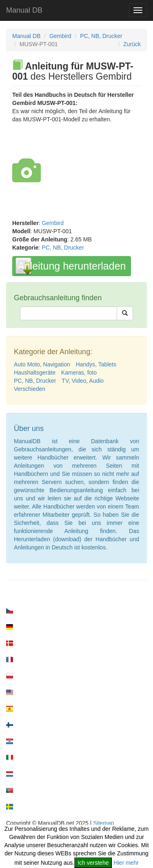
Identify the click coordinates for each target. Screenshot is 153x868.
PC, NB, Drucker (101, 36)
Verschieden (30, 389)
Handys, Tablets (96, 364)
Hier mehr (126, 863)
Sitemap (103, 823)
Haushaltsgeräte (35, 373)
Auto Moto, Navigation (42, 364)
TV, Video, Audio (83, 381)
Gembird (60, 36)
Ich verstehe (93, 863)
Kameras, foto (79, 373)
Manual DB (24, 10)
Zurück (132, 44)
